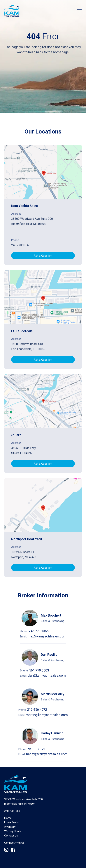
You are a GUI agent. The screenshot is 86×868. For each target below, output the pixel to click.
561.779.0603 (39, 670)
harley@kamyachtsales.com (47, 754)
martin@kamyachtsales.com (47, 715)
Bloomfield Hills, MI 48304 (23, 802)
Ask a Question (43, 256)
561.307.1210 (37, 749)
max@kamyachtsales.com (47, 636)
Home (8, 818)
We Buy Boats (13, 831)
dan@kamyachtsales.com (47, 675)
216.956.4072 (37, 710)
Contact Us (11, 836)
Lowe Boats (12, 822)
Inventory (10, 827)
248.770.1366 (20, 245)
